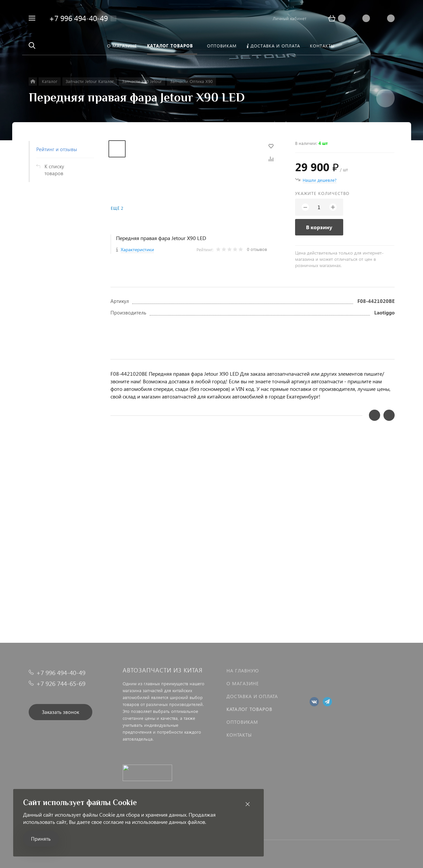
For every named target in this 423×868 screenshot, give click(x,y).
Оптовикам (242, 722)
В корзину (319, 227)
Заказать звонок (60, 712)
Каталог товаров (249, 709)
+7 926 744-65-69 (61, 683)
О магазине (243, 683)
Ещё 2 (117, 208)
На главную (243, 671)
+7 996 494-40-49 (78, 18)
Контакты (239, 735)
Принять (41, 839)
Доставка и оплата (252, 696)
